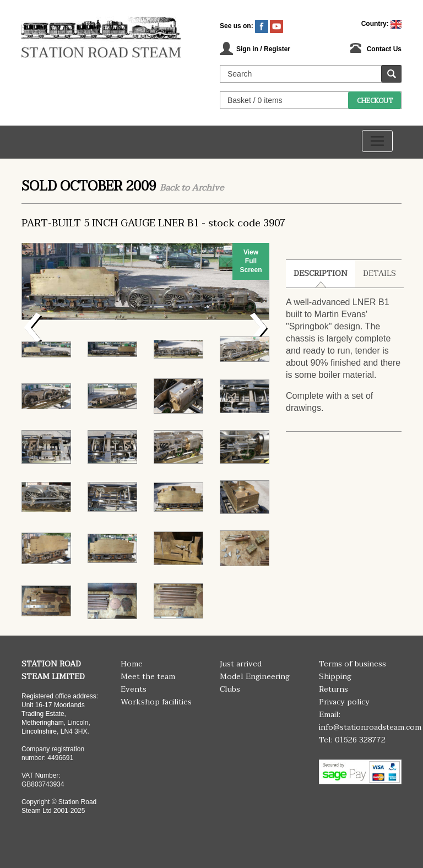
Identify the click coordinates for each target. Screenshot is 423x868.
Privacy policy (344, 702)
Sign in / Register (263, 49)
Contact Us (384, 49)
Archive (208, 188)
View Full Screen (251, 261)
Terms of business (352, 664)
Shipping (335, 677)
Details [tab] (379, 273)
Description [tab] (321, 273)
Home (132, 664)
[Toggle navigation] (377, 141)
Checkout (375, 101)
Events (134, 689)
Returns (333, 689)
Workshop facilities (156, 702)
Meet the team (148, 677)
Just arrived (241, 664)
